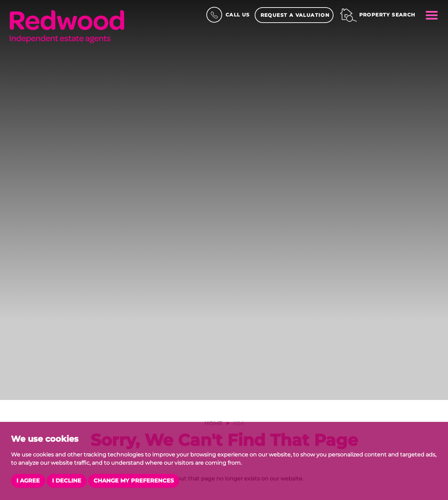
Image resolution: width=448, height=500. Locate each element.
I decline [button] (67, 481)
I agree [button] (28, 481)
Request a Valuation (295, 15)
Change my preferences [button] (134, 481)
